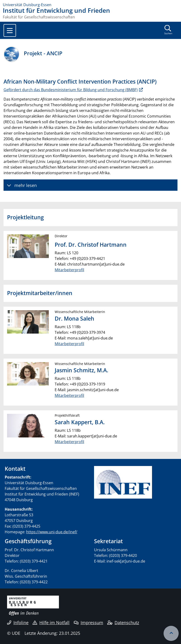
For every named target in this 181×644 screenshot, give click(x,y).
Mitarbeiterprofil (69, 270)
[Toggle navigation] (10, 30)
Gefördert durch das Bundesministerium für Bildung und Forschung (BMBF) (71, 90)
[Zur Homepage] (90, 5)
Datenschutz (123, 623)
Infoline (18, 623)
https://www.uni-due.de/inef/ (52, 532)
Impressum (88, 623)
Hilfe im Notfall (51, 623)
